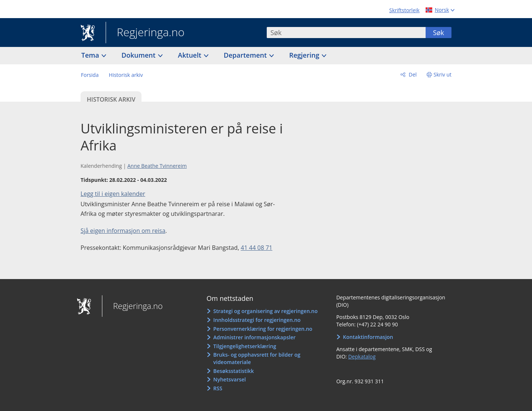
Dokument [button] (139, 55)
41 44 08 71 (257, 248)
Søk (439, 33)
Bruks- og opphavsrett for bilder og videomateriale (257, 358)
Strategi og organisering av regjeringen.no (265, 311)
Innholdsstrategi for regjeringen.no (257, 320)
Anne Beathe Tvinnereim (157, 166)
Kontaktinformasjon (368, 337)
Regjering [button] (305, 55)
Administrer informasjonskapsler (254, 337)
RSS (218, 388)
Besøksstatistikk (233, 371)
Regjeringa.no (145, 33)
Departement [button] (246, 55)
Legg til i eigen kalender (113, 194)
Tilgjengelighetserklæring (245, 346)
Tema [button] (91, 55)
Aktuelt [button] (191, 55)
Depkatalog (362, 356)
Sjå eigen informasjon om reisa (123, 231)
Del (412, 74)
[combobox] (346, 33)
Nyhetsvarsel (229, 379)
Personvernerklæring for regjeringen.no (263, 329)
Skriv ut (443, 74)
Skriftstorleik (405, 10)
